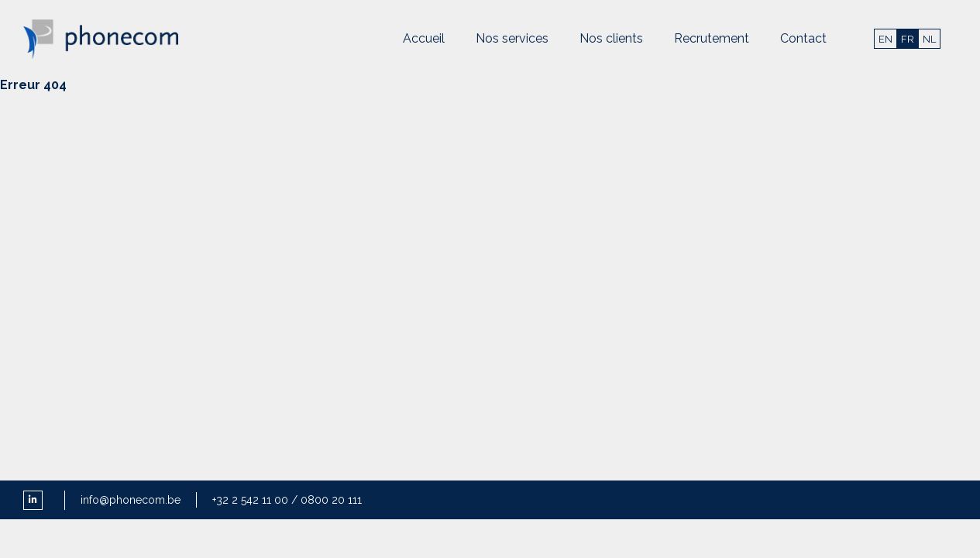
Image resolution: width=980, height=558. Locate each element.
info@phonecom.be (131, 500)
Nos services (512, 38)
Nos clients (611, 38)
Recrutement (712, 38)
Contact (803, 38)
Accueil (424, 38)
